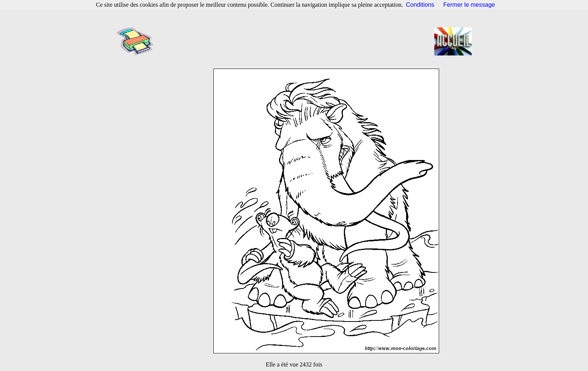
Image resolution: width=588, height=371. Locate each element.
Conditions (420, 5)
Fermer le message (469, 5)
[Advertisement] (296, 41)
